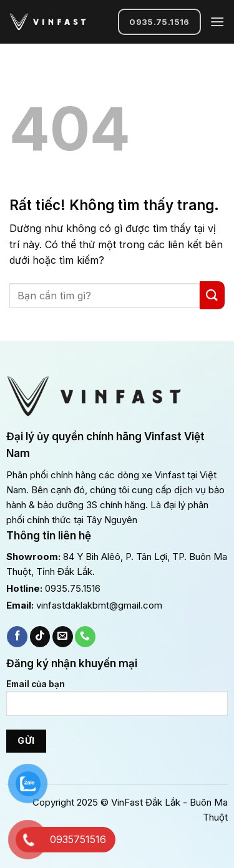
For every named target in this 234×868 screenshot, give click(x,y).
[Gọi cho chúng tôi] (85, 637)
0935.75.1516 (73, 588)
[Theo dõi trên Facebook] (17, 637)
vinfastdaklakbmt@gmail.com (99, 605)
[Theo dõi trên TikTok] (40, 637)
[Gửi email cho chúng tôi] (63, 637)
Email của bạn (117, 703)
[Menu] (217, 22)
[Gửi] (212, 295)
